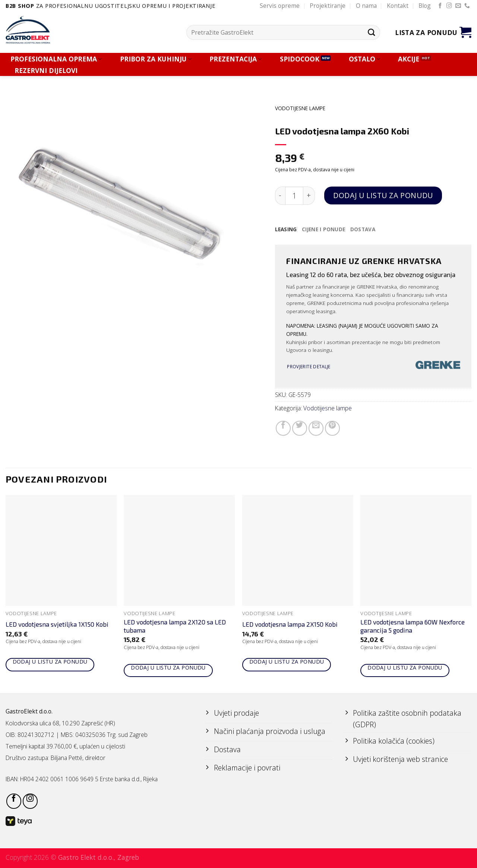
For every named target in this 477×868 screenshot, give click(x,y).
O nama (366, 6)
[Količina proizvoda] (294, 196)
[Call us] (467, 6)
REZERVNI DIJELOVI (46, 71)
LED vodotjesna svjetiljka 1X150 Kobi (57, 624)
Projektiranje (328, 6)
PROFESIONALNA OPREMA (56, 59)
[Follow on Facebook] (440, 6)
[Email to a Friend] (316, 428)
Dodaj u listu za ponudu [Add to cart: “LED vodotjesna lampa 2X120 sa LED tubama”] (168, 667)
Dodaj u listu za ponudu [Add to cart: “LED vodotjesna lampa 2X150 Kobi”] (287, 662)
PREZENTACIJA (236, 59)
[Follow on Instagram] (449, 6)
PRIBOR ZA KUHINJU (156, 59)
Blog (425, 6)
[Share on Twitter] (300, 428)
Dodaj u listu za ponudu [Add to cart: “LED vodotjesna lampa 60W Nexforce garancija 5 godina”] (405, 667)
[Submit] (371, 32)
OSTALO (364, 59)
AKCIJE (409, 59)
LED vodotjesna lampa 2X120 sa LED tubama (175, 626)
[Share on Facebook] (283, 428)
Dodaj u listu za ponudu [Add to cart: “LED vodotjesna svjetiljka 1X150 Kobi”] (50, 662)
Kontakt (398, 6)
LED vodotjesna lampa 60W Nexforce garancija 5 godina (413, 626)
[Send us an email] (458, 6)
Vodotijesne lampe (300, 108)
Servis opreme (280, 6)
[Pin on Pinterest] (332, 428)
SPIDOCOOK (300, 59)
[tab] (286, 229)
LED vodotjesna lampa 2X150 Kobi (290, 624)
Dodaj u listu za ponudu (383, 195)
